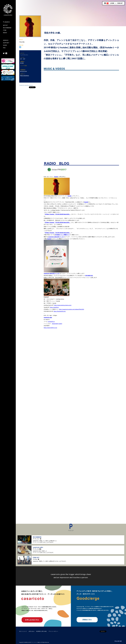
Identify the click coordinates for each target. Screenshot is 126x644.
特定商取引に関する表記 (41, 631)
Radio (5, 33)
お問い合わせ (31, 631)
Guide (5, 45)
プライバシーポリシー (53, 631)
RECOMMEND (7, 28)
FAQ (4, 48)
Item (5, 30)
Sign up (120, 3)
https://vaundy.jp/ (25, 76)
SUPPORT (6, 43)
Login (112, 3)
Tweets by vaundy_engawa (26, 85)
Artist (5, 25)
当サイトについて (23, 631)
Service (6, 40)
